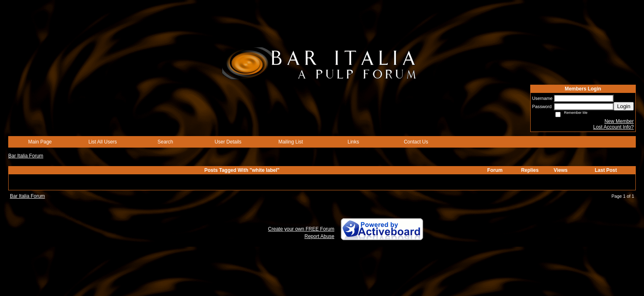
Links (353, 142)
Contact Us (416, 142)
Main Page (40, 142)
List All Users (102, 142)
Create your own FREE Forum (301, 229)
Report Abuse (319, 236)
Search (165, 142)
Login (624, 106)
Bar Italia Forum (26, 156)
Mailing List (291, 142)
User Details (228, 142)
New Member (619, 121)
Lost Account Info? (613, 127)
